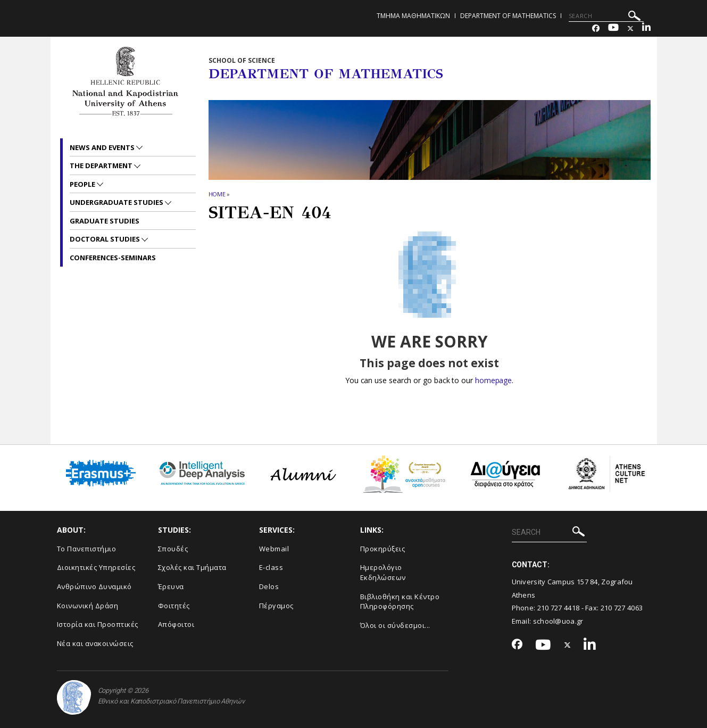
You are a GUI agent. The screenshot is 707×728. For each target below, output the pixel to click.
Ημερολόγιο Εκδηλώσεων (383, 572)
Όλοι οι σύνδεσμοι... (395, 625)
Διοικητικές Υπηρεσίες (96, 567)
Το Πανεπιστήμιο (87, 549)
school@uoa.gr (558, 621)
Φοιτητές (174, 606)
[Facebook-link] (596, 28)
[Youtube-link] (613, 28)
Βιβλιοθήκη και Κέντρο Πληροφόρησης (400, 602)
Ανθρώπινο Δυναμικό (94, 586)
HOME (217, 194)
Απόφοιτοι (176, 624)
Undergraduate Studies (117, 202)
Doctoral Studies (106, 239)
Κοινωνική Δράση (88, 606)
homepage (493, 380)
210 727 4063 (622, 608)
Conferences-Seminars (113, 258)
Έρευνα (171, 586)
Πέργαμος (276, 606)
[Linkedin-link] (646, 28)
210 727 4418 (559, 608)
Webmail (274, 549)
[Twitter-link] (630, 28)
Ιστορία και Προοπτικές (98, 624)
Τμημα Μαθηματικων (413, 16)
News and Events (103, 147)
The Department (102, 166)
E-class (271, 567)
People (83, 184)
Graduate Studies (105, 221)
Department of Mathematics (508, 16)
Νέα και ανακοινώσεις (95, 643)
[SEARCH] (606, 16)
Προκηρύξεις (383, 549)
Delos (269, 586)
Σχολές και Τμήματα (192, 567)
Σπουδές (173, 549)
